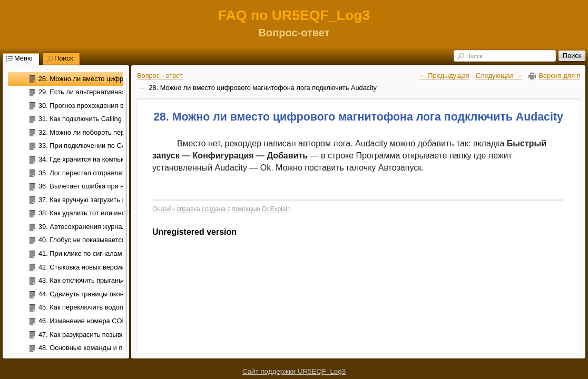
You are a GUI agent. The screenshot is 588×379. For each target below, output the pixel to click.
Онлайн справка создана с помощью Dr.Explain (222, 209)
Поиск (474, 56)
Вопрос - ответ (160, 76)
